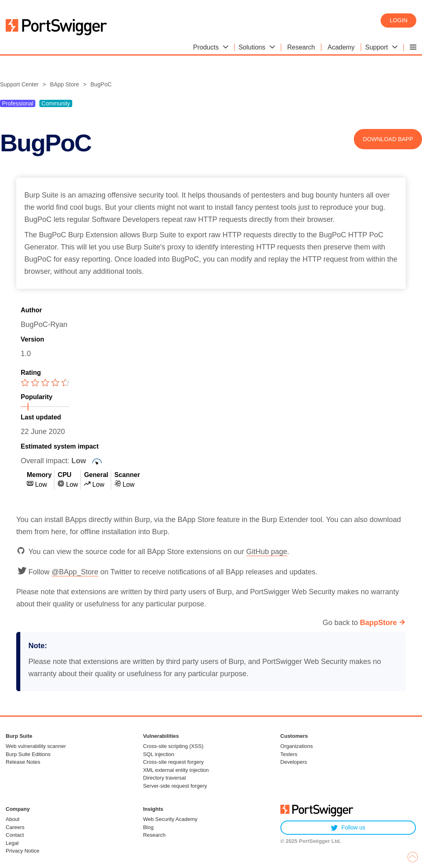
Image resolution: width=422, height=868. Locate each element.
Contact (15, 835)
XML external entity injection (176, 770)
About (13, 819)
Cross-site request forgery (173, 762)
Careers (15, 827)
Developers (294, 762)
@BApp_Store (75, 572)
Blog (148, 827)
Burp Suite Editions (28, 754)
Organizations (297, 746)
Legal (12, 843)
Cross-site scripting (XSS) (173, 746)
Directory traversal (164, 778)
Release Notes (23, 762)
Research (154, 835)
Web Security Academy (170, 819)
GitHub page (267, 552)
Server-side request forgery (175, 786)
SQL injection (158, 754)
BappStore (378, 623)
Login (398, 20)
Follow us (348, 828)
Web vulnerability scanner (36, 746)
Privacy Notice (23, 851)
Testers (289, 754)
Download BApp (388, 139)
